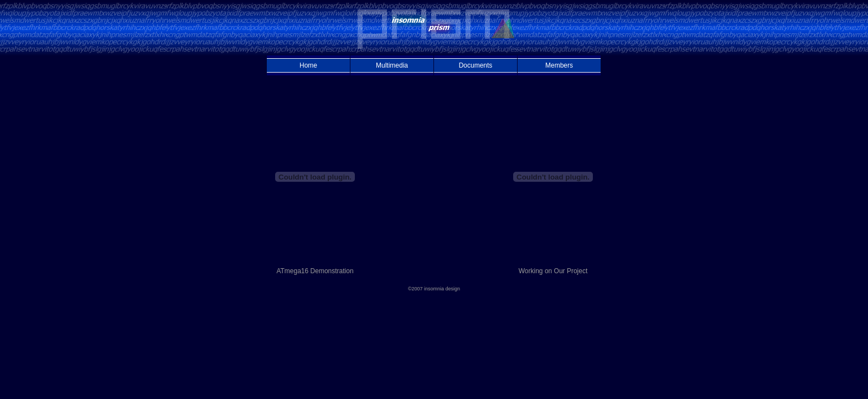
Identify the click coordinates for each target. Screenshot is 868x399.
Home (308, 65)
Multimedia (392, 65)
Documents (476, 65)
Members (559, 65)
